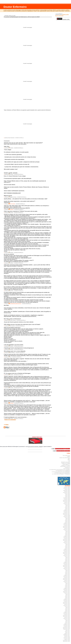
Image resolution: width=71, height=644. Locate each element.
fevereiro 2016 (67, 618)
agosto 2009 (67, 536)
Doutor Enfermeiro (15, 7)
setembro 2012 (67, 576)
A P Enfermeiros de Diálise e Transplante (61, 474)
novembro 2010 (66, 552)
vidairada (12, 210)
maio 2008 (68, 520)
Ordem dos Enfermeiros (65, 458)
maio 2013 (68, 585)
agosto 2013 (67, 588)
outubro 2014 (67, 601)
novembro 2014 (66, 602)
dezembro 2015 (66, 616)
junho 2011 (67, 560)
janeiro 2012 (67, 567)
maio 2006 (68, 495)
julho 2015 (68, 611)
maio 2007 (68, 507)
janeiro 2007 (67, 502)
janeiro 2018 (67, 637)
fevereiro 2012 (67, 568)
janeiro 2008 (67, 515)
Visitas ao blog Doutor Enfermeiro (62, 15)
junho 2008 (67, 521)
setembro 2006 (67, 498)
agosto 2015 (67, 612)
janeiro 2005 (67, 487)
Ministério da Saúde (66, 462)
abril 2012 (68, 571)
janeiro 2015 (67, 604)
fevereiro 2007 (67, 503)
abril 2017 (68, 630)
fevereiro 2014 (67, 592)
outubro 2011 (67, 564)
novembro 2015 (66, 615)
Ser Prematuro (67, 469)
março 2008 (67, 517)
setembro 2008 (67, 524)
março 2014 (67, 593)
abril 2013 (68, 584)
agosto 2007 (67, 510)
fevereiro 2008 (67, 516)
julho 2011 (68, 561)
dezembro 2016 (66, 628)
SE (69, 461)
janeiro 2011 (67, 554)
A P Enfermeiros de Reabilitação (63, 471)
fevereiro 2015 (67, 605)
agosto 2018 (67, 639)
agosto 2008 (67, 523)
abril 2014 (68, 595)
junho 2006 (67, 496)
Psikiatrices (67, 467)
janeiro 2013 (67, 580)
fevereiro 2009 (67, 529)
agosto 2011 (67, 562)
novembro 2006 (66, 500)
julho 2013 (68, 587)
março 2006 (67, 494)
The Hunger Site (66, 456)
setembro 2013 (67, 589)
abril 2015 (68, 608)
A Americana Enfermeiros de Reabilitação (61, 472)
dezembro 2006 (66, 501)
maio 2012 (68, 572)
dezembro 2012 (66, 579)
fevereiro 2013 (67, 582)
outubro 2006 (67, 499)
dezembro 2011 (66, 566)
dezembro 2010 (66, 553)
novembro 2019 (66, 640)
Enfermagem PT (66, 464)
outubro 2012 (67, 577)
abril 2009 (68, 532)
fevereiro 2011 (67, 555)
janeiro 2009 (67, 528)
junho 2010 (67, 547)
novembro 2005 (66, 492)
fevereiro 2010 (67, 542)
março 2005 (67, 489)
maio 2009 (68, 533)
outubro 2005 (67, 491)
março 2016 (67, 620)
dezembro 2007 (66, 514)
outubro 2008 (67, 525)
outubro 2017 (67, 636)
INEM (69, 457)
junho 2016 (67, 623)
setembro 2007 (67, 511)
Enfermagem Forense (65, 466)
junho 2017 (67, 631)
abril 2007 (68, 505)
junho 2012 (67, 573)
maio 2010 (68, 546)
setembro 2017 (67, 635)
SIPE (69, 460)
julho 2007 (68, 509)
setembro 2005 (67, 490)
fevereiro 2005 (67, 488)
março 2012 (67, 570)
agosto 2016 (67, 624)
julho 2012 (68, 574)
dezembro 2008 (66, 527)
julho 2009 (68, 535)
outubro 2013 (67, 590)
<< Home (6, 425)
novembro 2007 (66, 513)
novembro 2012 (66, 578)
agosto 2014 (67, 599)
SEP (69, 459)
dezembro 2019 (66, 641)
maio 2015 (68, 609)
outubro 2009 (67, 538)
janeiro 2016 (67, 617)
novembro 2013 (66, 591)
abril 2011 (68, 558)
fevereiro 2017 (67, 629)
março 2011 (67, 557)
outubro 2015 (67, 614)
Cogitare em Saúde (66, 465)
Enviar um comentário (10, 420)
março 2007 (67, 504)
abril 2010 (68, 545)
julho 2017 (68, 633)
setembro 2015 (67, 613)
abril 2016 (68, 621)
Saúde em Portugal (66, 463)
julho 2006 (68, 497)
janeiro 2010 (67, 541)
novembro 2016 (66, 627)
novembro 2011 (66, 565)
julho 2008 (68, 522)
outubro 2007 (67, 512)
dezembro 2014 (66, 603)
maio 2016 (68, 622)
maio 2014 (68, 596)
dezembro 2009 (66, 540)
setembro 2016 (67, 625)
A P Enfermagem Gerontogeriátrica (62, 473)
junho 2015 (67, 610)
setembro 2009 (67, 537)
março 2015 (67, 606)
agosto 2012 (67, 575)
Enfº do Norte (13, 204)
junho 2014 (67, 597)
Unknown (12, 403)
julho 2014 (68, 598)
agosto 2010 (67, 549)
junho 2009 (67, 534)
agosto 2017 (67, 634)
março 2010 (67, 543)
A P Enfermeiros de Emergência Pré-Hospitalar (60, 470)
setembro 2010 (67, 550)
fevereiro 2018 (67, 638)
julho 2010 (68, 548)
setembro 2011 (67, 563)
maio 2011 (68, 559)
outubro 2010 (67, 551)
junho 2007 (67, 508)
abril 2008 (68, 519)
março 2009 (67, 530)
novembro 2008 (66, 526)
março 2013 (67, 583)
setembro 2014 (67, 600)
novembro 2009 (66, 539)
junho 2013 (67, 586)
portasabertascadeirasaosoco (16, 304)
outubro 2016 (67, 626)
